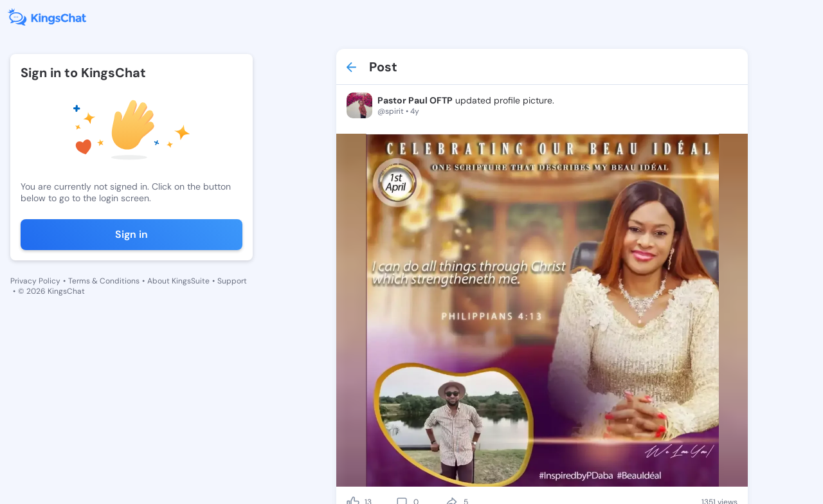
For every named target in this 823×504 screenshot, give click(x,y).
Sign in (131, 234)
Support (232, 281)
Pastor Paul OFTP (415, 100)
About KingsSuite (178, 281)
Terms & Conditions (104, 281)
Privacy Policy (35, 281)
